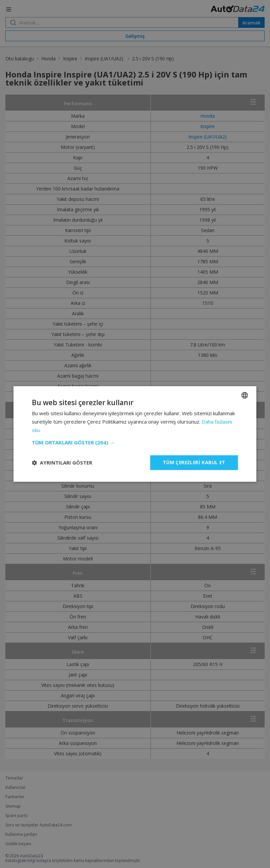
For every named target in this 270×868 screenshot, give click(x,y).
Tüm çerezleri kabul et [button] (193, 462)
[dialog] (135, 434)
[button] (135, 442)
